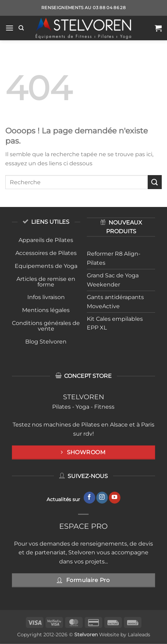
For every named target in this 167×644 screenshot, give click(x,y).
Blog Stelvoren (46, 342)
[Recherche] (21, 28)
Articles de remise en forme (46, 282)
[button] (9, 28)
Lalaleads (139, 635)
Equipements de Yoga (46, 266)
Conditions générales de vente (46, 326)
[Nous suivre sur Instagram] (102, 498)
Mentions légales (46, 310)
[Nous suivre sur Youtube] (115, 498)
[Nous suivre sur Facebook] (89, 498)
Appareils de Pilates (46, 240)
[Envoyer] (155, 182)
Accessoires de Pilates (46, 253)
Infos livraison (46, 297)
